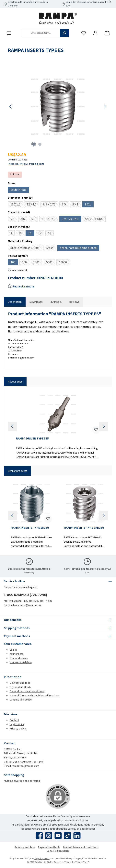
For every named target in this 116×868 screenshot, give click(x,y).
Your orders (17, 654)
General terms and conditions (27, 691)
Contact (14, 720)
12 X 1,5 (33, 205)
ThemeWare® (82, 862)
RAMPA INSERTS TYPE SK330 (30, 528)
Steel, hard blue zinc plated (80, 248)
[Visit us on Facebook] (39, 836)
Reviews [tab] (74, 302)
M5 (14, 219)
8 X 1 (77, 205)
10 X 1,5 (17, 205)
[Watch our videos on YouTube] (58, 836)
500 (26, 263)
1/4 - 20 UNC (72, 219)
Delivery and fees (20, 683)
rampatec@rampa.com (26, 766)
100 (14, 263)
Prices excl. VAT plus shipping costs (26, 164)
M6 (24, 219)
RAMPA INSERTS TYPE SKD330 (84, 528)
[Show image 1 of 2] (34, 144)
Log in (13, 650)
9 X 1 (89, 205)
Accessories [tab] (15, 382)
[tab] (15, 302)
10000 (64, 263)
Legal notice (17, 724)
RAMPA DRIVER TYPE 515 (32, 438)
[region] (58, 107)
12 (31, 234)
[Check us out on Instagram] (49, 836)
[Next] (105, 107)
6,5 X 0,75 (50, 205)
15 (51, 234)
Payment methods (20, 687)
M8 (35, 219)
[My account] (95, 33)
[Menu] (9, 33)
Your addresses (19, 658)
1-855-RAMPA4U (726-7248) (26, 595)
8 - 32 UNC (50, 219)
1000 (38, 263)
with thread (20, 190)
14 (41, 234)
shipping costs (42, 858)
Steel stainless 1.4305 (26, 248)
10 (21, 234)
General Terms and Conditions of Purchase (35, 695)
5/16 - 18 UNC (95, 219)
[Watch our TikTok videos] (68, 836)
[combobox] (41, 33)
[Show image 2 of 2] (40, 144)
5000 (51, 263)
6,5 (65, 205)
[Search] (64, 33)
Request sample (21, 286)
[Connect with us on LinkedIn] (77, 836)
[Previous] (11, 107)
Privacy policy (18, 728)
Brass (51, 248)
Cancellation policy (21, 700)
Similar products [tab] (17, 471)
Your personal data (21, 662)
